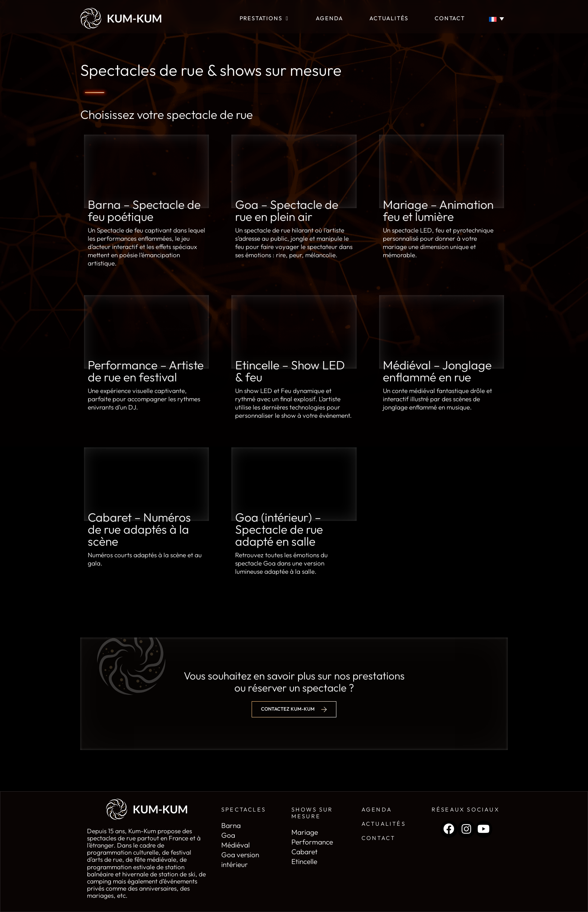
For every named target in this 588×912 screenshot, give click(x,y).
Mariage (305, 832)
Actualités (384, 824)
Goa (228, 835)
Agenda (377, 809)
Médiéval (235, 845)
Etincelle (304, 861)
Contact (378, 838)
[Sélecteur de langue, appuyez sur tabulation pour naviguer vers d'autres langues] (498, 19)
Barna (231, 825)
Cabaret (304, 852)
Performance (312, 842)
